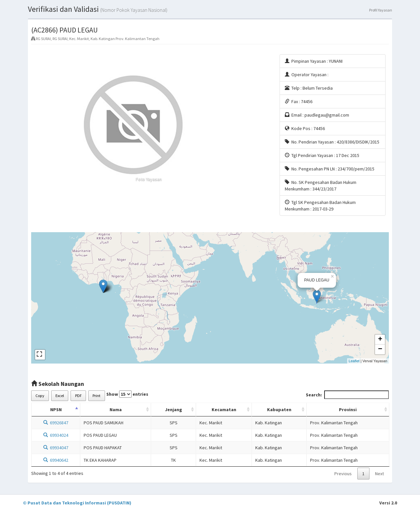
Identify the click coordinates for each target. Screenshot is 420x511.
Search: (347, 395)
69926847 (56, 423)
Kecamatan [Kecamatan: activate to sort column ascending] (224, 410)
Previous (343, 474)
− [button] (380, 349)
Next (379, 474)
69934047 (56, 448)
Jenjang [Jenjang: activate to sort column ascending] (174, 410)
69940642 (56, 460)
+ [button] (380, 340)
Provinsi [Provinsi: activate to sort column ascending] (348, 410)
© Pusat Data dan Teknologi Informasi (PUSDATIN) (77, 503)
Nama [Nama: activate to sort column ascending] (116, 410)
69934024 (56, 435)
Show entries (127, 394)
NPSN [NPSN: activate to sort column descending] (56, 410)
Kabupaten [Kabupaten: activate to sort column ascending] (279, 410)
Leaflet (354, 361)
